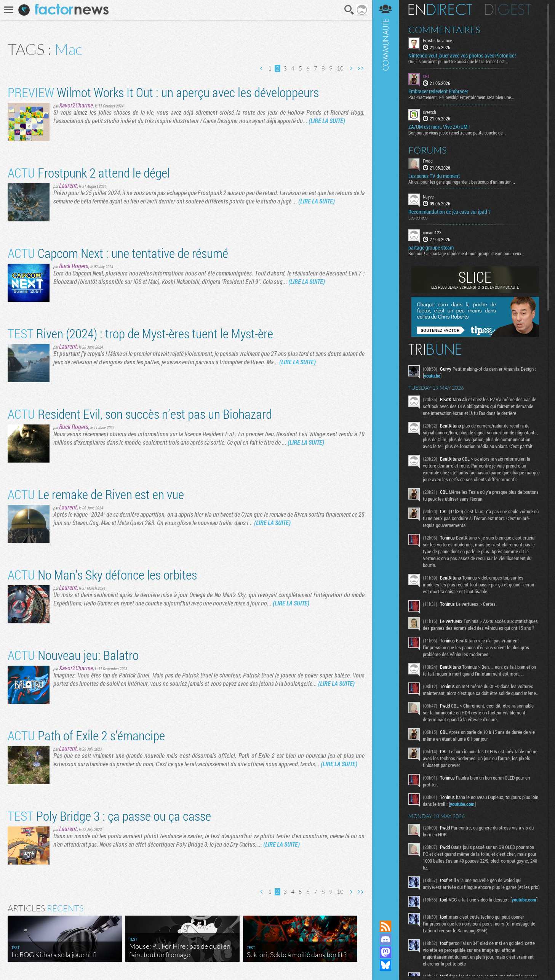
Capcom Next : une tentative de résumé (118, 253)
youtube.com (462, 804)
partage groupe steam (431, 248)
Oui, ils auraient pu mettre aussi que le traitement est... (458, 61)
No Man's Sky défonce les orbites (102, 574)
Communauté (385, 453)
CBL (426, 76)
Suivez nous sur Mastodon (385, 952)
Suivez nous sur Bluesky (385, 965)
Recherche (349, 10)
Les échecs (418, 218)
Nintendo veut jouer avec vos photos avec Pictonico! (462, 56)
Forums (428, 150)
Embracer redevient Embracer (438, 91)
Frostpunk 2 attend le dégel (89, 172)
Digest (508, 10)
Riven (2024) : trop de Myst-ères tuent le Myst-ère (140, 333)
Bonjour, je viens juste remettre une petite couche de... (457, 133)
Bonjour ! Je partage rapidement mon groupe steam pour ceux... (466, 253)
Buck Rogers (74, 266)
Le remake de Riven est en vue (96, 494)
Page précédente (262, 68)
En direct (440, 10)
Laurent (68, 185)
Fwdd (428, 161)
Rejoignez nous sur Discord (385, 939)
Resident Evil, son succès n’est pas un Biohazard (140, 414)
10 (340, 68)
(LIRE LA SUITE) (327, 121)
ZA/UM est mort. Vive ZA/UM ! (439, 127)
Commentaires (444, 30)
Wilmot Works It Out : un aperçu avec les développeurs (163, 92)
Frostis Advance (437, 40)
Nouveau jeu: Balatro (73, 655)
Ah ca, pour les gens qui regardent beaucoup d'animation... (462, 182)
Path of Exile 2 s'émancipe (86, 735)
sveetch (429, 112)
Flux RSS (385, 926)
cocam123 (432, 232)
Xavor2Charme (76, 105)
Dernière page (360, 68)
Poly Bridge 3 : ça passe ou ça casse (109, 816)
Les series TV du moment (434, 176)
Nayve (428, 197)
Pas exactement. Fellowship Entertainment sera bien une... (461, 97)
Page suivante (351, 68)
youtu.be (432, 376)
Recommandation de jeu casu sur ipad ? (449, 212)
